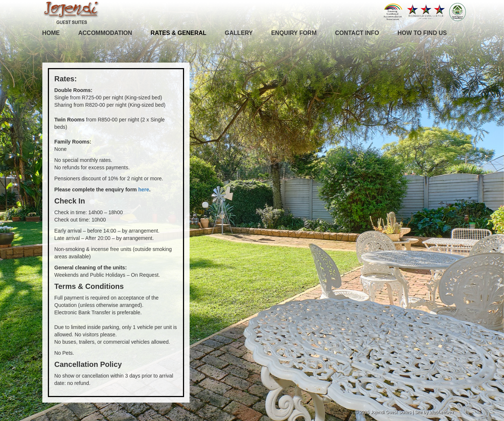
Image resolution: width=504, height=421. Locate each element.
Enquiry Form (294, 33)
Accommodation (105, 33)
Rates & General (179, 33)
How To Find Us (422, 33)
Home (51, 33)
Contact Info (357, 33)
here (144, 190)
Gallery (239, 33)
